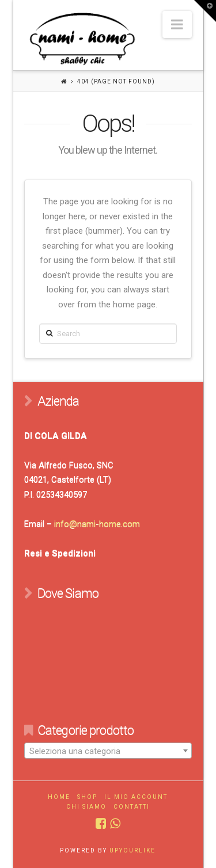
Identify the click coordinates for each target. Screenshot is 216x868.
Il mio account (136, 797)
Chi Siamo (86, 807)
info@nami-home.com (97, 524)
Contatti (132, 807)
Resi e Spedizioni (60, 553)
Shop (87, 797)
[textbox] (108, 751)
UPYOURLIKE (132, 850)
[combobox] (108, 751)
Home (59, 797)
